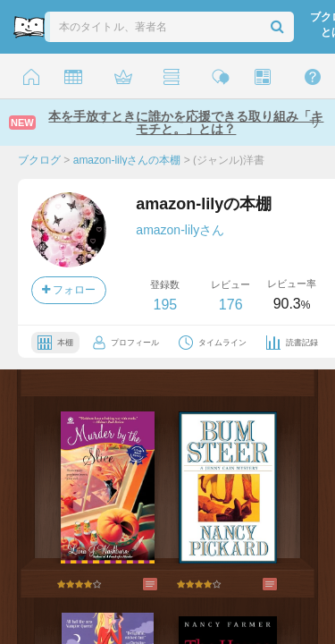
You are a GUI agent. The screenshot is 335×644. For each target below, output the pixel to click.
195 (165, 305)
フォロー (69, 290)
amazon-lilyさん (180, 230)
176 (231, 305)
